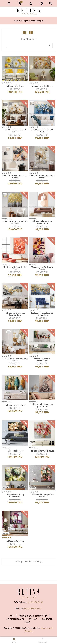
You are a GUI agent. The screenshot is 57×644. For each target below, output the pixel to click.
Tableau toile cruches (15, 405)
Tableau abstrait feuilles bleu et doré (42, 314)
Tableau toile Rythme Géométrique (42, 222)
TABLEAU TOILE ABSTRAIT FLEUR (15, 177)
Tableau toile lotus (15, 451)
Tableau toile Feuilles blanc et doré (15, 360)
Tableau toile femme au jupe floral (42, 405)
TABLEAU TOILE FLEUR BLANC (15, 131)
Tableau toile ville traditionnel (42, 360)
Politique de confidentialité (33, 616)
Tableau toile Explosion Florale (42, 268)
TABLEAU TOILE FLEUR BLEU (42, 131)
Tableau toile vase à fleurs (42, 451)
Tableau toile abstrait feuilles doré (15, 314)
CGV (12, 616)
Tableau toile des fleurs (42, 86)
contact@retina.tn (33, 608)
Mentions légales (15, 619)
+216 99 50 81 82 (35, 602)
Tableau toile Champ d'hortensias (15, 495)
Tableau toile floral (15, 86)
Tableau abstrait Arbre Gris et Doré (15, 222)
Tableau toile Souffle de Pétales (15, 268)
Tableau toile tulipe (15, 541)
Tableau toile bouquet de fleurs (42, 495)
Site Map (33, 619)
